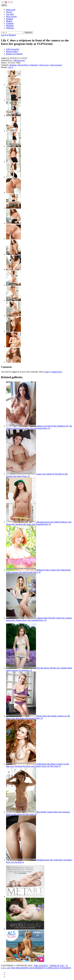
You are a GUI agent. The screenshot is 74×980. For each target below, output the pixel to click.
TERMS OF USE (57, 966)
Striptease (34, 65)
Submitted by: (7, 60)
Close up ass (44, 65)
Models (9, 21)
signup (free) (57, 372)
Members (10, 26)
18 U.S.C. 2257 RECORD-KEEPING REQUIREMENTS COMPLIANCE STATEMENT (36, 967)
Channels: (5, 65)
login (47, 372)
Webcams (10, 28)
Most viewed (11, 16)
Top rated (10, 14)
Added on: (5, 58)
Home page (11, 10)
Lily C (11, 67)
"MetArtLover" (19, 60)
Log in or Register (8, 35)
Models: (4, 67)
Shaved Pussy (23, 65)
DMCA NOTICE (41, 966)
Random (10, 19)
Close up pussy (56, 65)
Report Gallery (12, 51)
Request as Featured (14, 54)
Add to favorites (13, 49)
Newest (9, 12)
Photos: (4, 63)
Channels (10, 23)
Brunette (13, 65)
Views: (13, 63)
